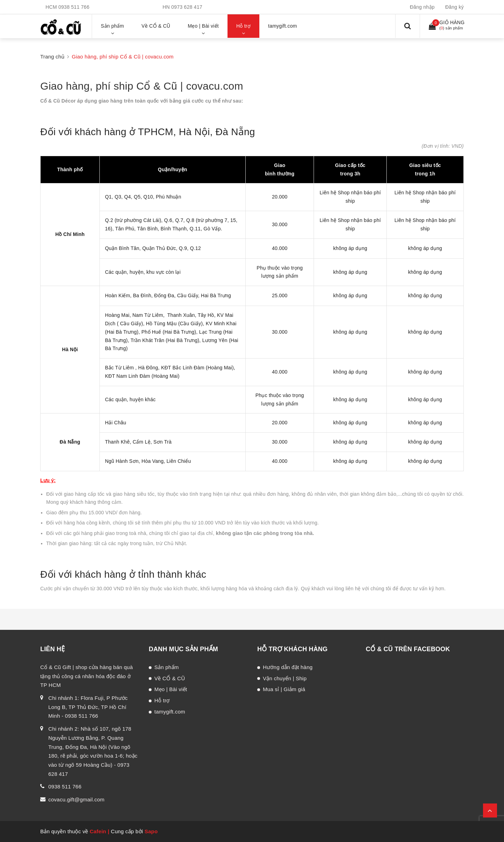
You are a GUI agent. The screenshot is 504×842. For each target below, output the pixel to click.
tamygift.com (170, 712)
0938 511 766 (74, 7)
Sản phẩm (167, 667)
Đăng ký (454, 7)
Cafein (98, 831)
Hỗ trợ (162, 700)
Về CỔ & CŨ (170, 678)
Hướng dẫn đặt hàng (288, 667)
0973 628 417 (187, 7)
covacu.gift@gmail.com (76, 799)
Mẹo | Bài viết (171, 689)
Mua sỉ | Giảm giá (284, 689)
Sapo (151, 831)
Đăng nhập (422, 7)
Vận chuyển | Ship (285, 678)
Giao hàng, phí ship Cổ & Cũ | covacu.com (142, 86)
